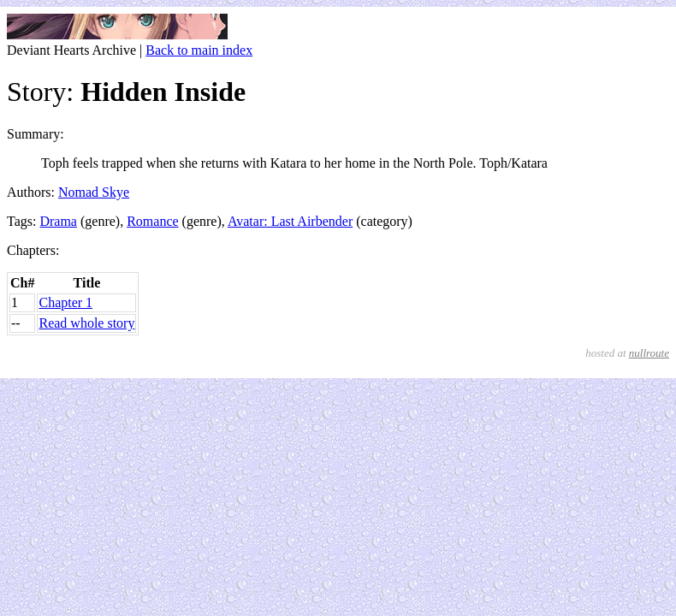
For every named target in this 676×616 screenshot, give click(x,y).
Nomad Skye (94, 192)
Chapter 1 (65, 302)
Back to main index (199, 50)
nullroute (649, 353)
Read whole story (86, 323)
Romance (152, 221)
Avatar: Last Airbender (290, 221)
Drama (58, 221)
